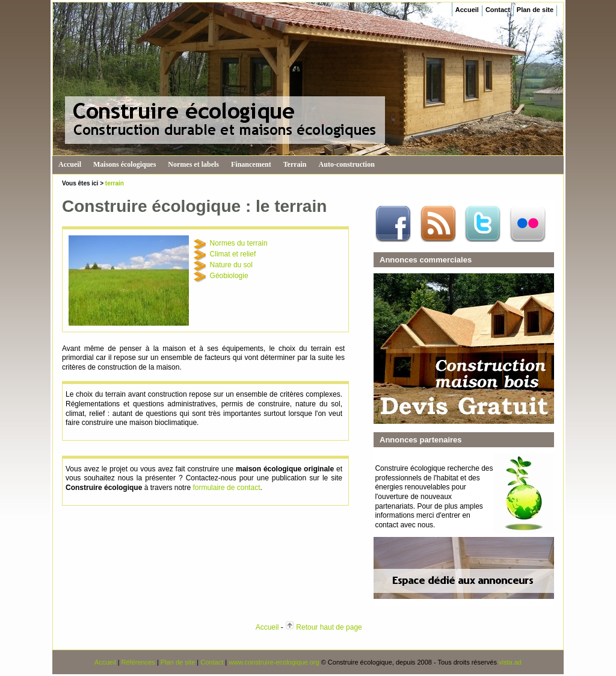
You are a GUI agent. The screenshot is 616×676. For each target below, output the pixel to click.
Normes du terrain (239, 243)
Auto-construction (347, 164)
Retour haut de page (329, 627)
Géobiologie (229, 276)
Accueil (467, 10)
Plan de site (535, 10)
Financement (251, 164)
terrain (115, 183)
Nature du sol (231, 265)
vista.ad (510, 662)
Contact (498, 10)
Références (138, 662)
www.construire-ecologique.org (274, 662)
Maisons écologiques (125, 164)
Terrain (295, 164)
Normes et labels (193, 164)
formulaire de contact (226, 488)
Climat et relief (233, 254)
